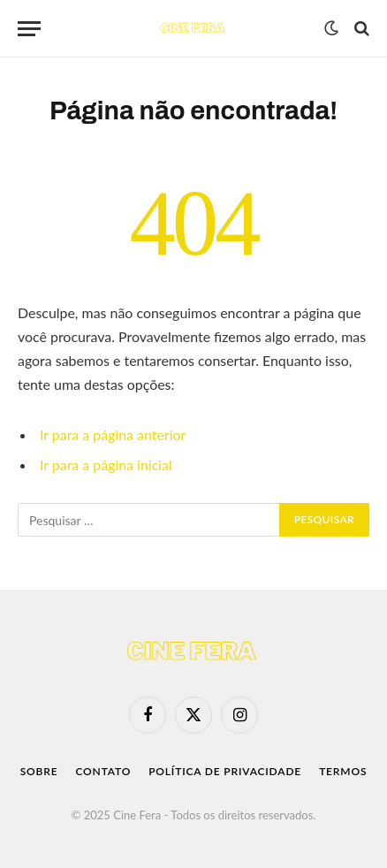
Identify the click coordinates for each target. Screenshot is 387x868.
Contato (103, 771)
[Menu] (29, 29)
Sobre (39, 771)
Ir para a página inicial (106, 464)
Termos (343, 771)
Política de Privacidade (225, 771)
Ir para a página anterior (113, 434)
